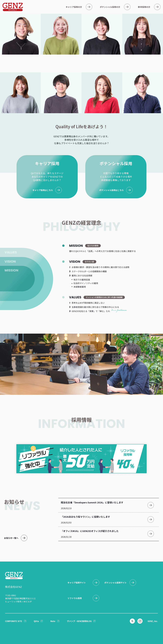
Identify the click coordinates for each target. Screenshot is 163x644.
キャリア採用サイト (77, 583)
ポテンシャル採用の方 (110, 7)
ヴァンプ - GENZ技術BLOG (79, 621)
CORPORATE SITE (14, 621)
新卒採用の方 (144, 7)
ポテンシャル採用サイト (116, 583)
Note (53, 621)
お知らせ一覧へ (11, 538)
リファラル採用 (75, 598)
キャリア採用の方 (74, 7)
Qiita (36, 621)
